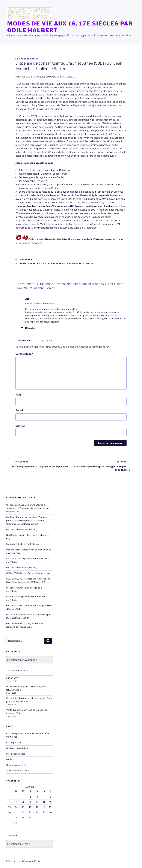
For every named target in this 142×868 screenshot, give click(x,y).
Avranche (34, 263)
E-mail (20, 410)
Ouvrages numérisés (16, 765)
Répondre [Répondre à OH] (30, 328)
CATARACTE (13, 678)
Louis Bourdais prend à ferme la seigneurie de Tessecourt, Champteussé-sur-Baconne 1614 (28, 508)
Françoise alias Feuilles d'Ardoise (22, 550)
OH (37, 59)
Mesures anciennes (16, 754)
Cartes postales (14, 742)
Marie (9, 544)
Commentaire (24, 354)
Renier (90, 263)
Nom (19, 395)
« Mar (16, 823)
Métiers (10, 759)
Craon (45, 263)
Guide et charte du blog (26, 529)
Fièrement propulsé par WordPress (23, 861)
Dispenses (26, 259)
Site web (20, 426)
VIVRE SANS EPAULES (18, 771)
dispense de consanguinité (67, 263)
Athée (23, 263)
